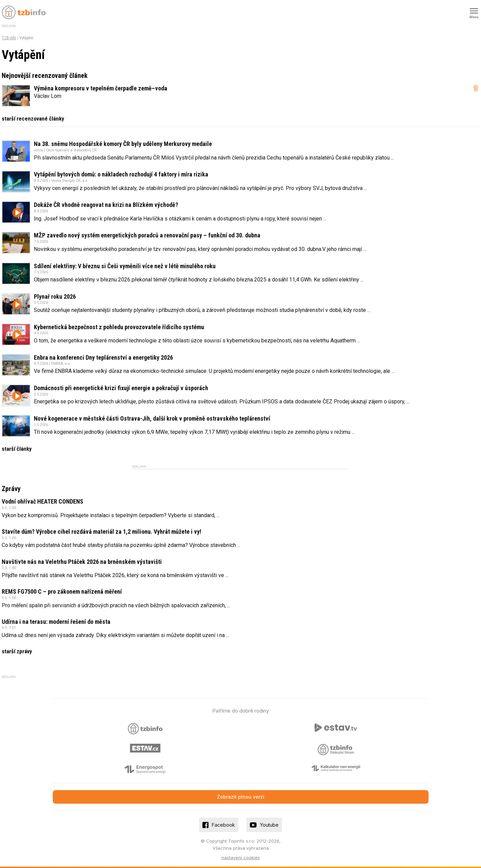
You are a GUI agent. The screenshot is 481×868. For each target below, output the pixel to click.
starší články (17, 449)
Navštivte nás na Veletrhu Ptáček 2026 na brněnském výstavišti (82, 562)
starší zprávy (17, 651)
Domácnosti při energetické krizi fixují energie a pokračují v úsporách (121, 388)
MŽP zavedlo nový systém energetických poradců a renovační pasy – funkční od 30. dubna (147, 235)
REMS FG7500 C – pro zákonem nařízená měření (62, 591)
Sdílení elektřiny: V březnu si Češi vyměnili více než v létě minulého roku (125, 266)
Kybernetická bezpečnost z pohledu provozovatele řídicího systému (119, 327)
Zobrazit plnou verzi (241, 797)
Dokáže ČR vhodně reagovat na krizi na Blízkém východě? (106, 205)
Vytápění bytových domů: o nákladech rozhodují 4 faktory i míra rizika (121, 174)
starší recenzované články (33, 119)
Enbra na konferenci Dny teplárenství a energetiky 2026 (103, 357)
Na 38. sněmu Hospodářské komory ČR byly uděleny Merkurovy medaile (123, 144)
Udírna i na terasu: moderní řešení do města (56, 622)
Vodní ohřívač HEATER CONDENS (42, 501)
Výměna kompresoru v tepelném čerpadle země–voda (101, 88)
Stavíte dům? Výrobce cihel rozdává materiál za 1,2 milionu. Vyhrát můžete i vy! (102, 532)
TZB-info (9, 38)
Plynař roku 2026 (55, 297)
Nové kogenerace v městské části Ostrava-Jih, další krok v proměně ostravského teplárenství (152, 418)
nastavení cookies (241, 858)
